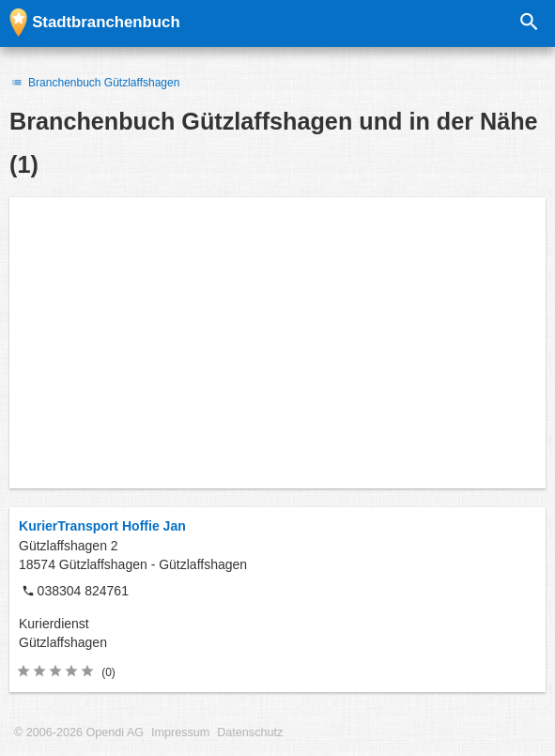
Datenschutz (250, 733)
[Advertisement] (277, 343)
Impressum (180, 733)
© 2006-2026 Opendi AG (79, 733)
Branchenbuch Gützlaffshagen (94, 83)
